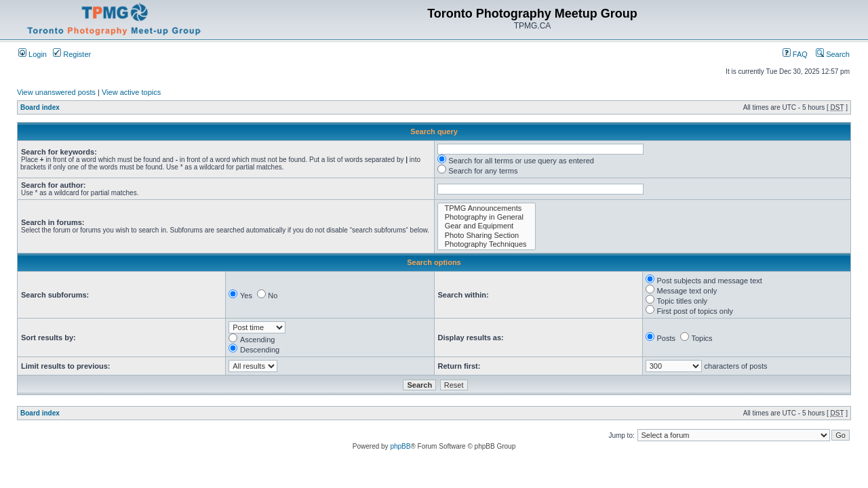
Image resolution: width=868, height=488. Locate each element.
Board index (40, 107)
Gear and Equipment (487, 226)
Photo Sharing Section (487, 236)
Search (833, 54)
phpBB (400, 446)
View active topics (131, 92)
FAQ (795, 54)
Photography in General (487, 217)
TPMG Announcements (487, 208)
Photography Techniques (487, 244)
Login (33, 54)
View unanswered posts (56, 92)
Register (72, 54)
